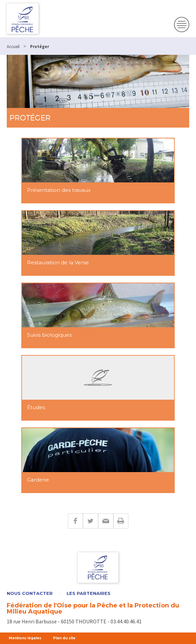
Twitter (90, 521)
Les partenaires (89, 593)
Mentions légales (25, 638)
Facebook (75, 521)
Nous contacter (30, 593)
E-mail (106, 521)
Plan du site (64, 638)
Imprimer (121, 521)
